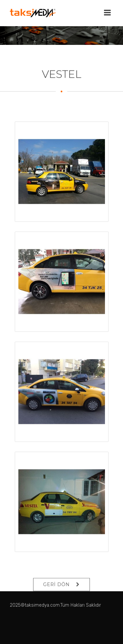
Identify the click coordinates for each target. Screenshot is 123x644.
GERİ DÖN (57, 590)
